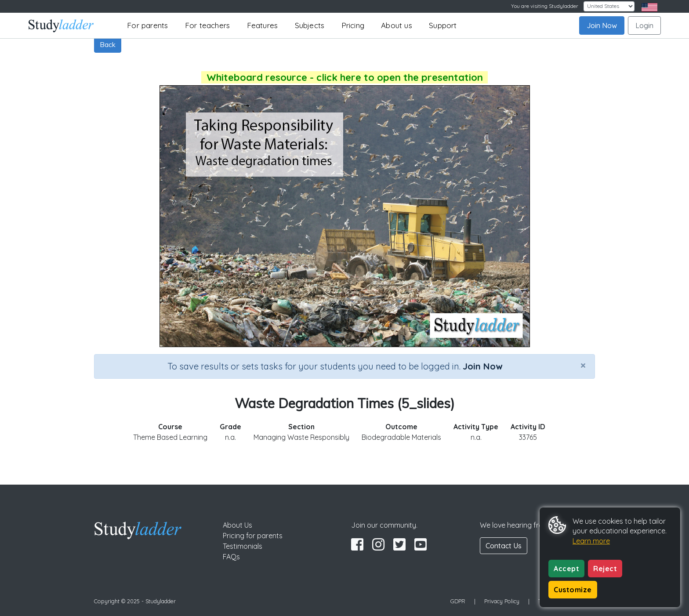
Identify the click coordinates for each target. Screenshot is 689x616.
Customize (573, 590)
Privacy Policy (502, 601)
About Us (238, 525)
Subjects (310, 25)
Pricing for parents (253, 536)
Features (263, 25)
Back (108, 44)
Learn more (591, 541)
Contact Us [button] (504, 546)
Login (644, 25)
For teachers (207, 25)
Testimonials (243, 546)
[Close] (583, 365)
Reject (605, 569)
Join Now (602, 25)
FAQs (231, 557)
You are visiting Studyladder (545, 6)
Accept (566, 569)
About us (397, 25)
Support (443, 25)
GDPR (458, 601)
